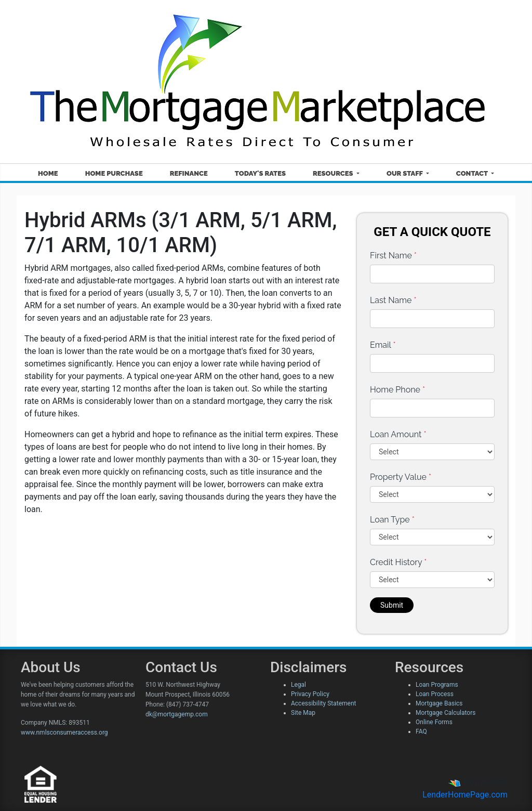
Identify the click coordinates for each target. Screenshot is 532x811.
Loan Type (392, 520)
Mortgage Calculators (445, 713)
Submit (392, 605)
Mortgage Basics (439, 703)
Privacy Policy (310, 694)
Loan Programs (437, 685)
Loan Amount (398, 434)
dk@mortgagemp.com (177, 714)
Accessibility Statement (323, 703)
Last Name (393, 300)
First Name (393, 256)
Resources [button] (334, 173)
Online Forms (434, 722)
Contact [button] (473, 173)
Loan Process (435, 694)
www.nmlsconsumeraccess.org (64, 732)
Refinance (189, 173)
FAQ (421, 731)
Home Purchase (114, 173)
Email (383, 345)
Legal (298, 685)
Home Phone (397, 390)
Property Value (401, 477)
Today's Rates (260, 173)
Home (48, 173)
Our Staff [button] (405, 173)
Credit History (398, 562)
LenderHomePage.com (465, 795)
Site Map (303, 713)
